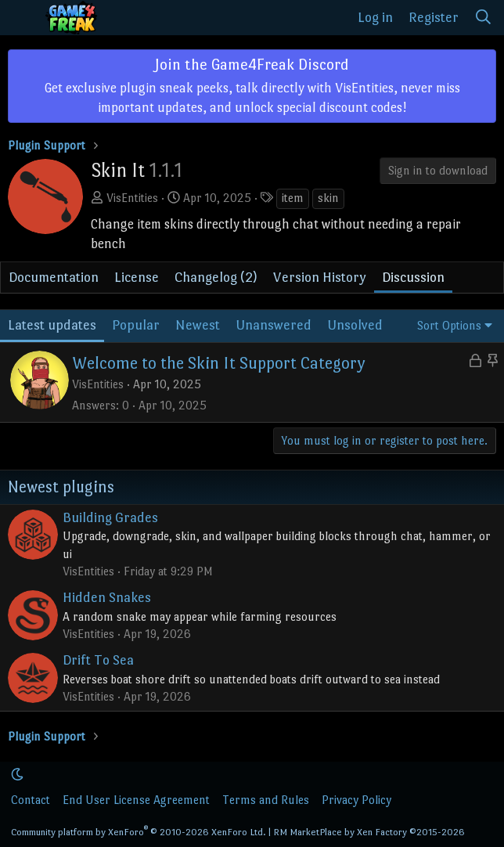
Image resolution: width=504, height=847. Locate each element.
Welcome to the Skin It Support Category (219, 363)
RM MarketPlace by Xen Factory (369, 832)
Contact (31, 800)
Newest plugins (61, 487)
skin (328, 198)
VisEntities (132, 198)
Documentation (54, 277)
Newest (198, 325)
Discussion (413, 277)
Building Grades (110, 517)
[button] (17, 775)
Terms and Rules (266, 800)
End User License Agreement (136, 800)
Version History (320, 277)
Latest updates (52, 325)
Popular (136, 325)
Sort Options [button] (449, 325)
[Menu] (22, 18)
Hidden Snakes (107, 597)
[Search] (484, 18)
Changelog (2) (216, 277)
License (137, 277)
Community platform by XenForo (139, 832)
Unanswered (274, 325)
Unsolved (355, 325)
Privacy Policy (356, 800)
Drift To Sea (98, 660)
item (293, 198)
